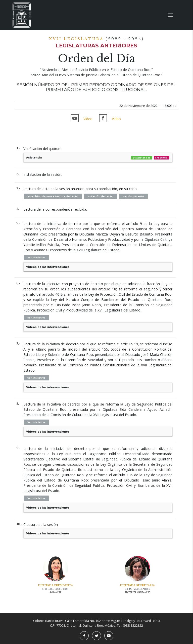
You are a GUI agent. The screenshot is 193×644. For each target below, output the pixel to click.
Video (88, 119)
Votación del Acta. (101, 196)
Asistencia (98, 158)
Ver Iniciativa (36, 257)
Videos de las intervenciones (48, 267)
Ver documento (133, 196)
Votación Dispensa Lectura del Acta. (53, 196)
